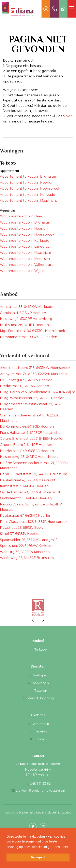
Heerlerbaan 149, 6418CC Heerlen (27, 451)
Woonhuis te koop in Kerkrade (25, 241)
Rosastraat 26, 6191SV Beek (21, 528)
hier (69, 116)
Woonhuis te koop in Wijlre (22, 271)
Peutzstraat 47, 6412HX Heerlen (26, 516)
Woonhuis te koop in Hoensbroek (27, 234)
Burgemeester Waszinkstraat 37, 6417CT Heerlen (33, 407)
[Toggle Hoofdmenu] (72, 9)
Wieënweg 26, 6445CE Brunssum (27, 558)
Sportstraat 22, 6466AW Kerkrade (27, 546)
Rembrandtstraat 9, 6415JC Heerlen (29, 337)
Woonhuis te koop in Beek (21, 216)
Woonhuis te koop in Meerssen (25, 259)
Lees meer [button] (60, 847)
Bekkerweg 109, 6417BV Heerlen (26, 380)
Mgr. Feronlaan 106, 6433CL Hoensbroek (33, 331)
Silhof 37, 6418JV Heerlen (20, 534)
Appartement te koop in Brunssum (29, 176)
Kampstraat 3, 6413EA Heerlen (24, 486)
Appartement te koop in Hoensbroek (30, 189)
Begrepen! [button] (38, 857)
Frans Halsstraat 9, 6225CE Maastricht (30, 433)
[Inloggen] (46, 9)
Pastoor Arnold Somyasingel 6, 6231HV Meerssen (31, 507)
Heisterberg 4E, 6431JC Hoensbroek (29, 457)
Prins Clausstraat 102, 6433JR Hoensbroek (34, 522)
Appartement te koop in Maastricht (29, 201)
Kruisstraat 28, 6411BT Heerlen (24, 325)
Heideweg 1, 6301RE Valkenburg (26, 319)
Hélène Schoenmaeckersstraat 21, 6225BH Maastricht (34, 466)
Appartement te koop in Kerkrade (28, 195)
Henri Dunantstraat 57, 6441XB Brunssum (34, 474)
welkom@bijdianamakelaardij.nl (40, 791)
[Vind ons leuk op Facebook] (33, 827)
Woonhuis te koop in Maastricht (26, 253)
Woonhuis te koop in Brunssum (26, 222)
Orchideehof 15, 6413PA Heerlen (26, 498)
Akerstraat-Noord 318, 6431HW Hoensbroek (35, 368)
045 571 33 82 (40, 784)
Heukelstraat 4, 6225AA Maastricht (28, 480)
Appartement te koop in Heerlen (27, 183)
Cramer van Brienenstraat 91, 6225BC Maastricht (30, 418)
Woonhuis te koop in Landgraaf (25, 246)
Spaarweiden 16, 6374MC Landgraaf (28, 540)
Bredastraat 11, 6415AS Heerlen (25, 386)
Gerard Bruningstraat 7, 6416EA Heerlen (32, 439)
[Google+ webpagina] (43, 827)
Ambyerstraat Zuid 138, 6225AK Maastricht (34, 374)
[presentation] (33, 620)
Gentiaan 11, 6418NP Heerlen (23, 313)
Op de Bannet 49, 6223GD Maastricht (30, 492)
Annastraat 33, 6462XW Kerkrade (27, 307)
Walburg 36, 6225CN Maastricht (26, 552)
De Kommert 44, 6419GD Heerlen (27, 427)
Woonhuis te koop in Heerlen (24, 229)
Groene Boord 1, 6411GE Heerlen (26, 445)
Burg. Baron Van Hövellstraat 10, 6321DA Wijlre (38, 392)
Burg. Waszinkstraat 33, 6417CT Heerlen (32, 398)
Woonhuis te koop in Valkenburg (27, 265)
